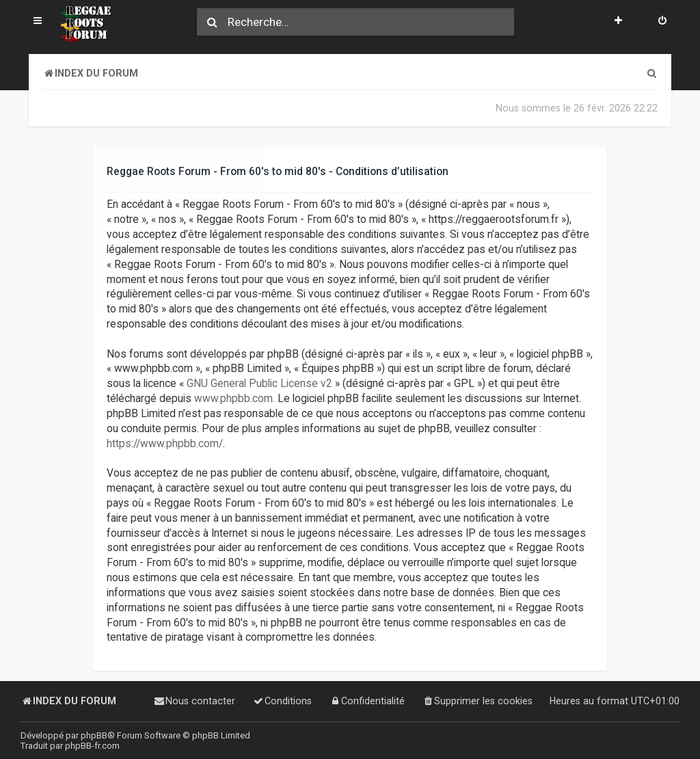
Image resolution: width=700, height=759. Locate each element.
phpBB (94, 735)
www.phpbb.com (233, 399)
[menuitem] (662, 22)
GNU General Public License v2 (259, 384)
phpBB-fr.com (92, 746)
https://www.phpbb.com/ (165, 443)
